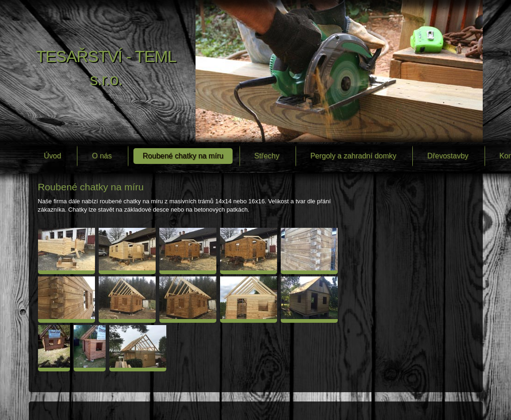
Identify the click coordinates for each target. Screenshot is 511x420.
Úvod (53, 156)
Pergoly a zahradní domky (353, 156)
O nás (102, 156)
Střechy (267, 156)
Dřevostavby (448, 156)
